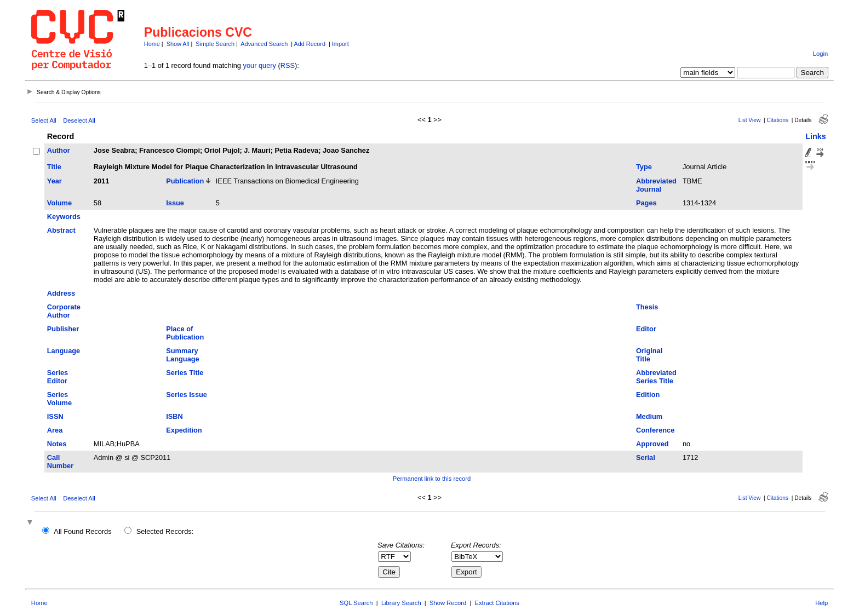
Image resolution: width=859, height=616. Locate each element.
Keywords (64, 217)
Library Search (401, 603)
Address (61, 293)
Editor (646, 329)
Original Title (649, 355)
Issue (175, 203)
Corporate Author (64, 311)
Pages (646, 203)
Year (55, 181)
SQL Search (356, 603)
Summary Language (182, 355)
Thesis (647, 307)
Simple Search (215, 44)
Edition (648, 395)
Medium (649, 416)
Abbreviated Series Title (656, 377)
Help (821, 603)
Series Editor (58, 377)
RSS (288, 65)
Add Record (310, 44)
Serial (646, 457)
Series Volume (59, 399)
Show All (178, 44)
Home (152, 44)
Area (55, 430)
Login (820, 54)
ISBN (174, 416)
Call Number (60, 462)
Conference (655, 430)
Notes (57, 444)
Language (64, 351)
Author (59, 150)
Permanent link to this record (432, 479)
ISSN (55, 416)
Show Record (448, 603)
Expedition (184, 430)
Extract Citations (497, 603)
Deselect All (79, 120)
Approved (652, 444)
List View (750, 120)
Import (340, 44)
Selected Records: (165, 531)
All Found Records (82, 531)
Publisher (63, 329)
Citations (777, 120)
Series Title (185, 373)
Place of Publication (185, 333)
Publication (185, 181)
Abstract (61, 230)
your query (260, 65)
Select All (44, 120)
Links (816, 136)
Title (54, 167)
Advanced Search (264, 44)
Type (644, 167)
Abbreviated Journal (656, 185)
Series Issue (187, 395)
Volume (59, 203)
